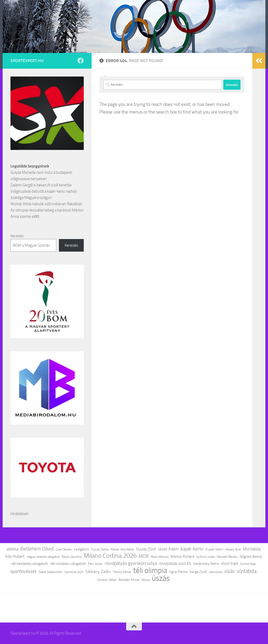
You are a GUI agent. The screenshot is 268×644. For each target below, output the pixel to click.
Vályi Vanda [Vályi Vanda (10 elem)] (216, 572)
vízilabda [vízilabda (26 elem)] (247, 571)
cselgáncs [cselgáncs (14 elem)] (82, 549)
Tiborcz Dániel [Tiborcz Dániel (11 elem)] (122, 572)
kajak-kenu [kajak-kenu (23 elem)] (192, 549)
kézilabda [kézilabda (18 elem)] (252, 549)
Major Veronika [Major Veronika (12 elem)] (72, 557)
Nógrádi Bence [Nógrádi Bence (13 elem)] (251, 556)
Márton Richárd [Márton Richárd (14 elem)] (182, 557)
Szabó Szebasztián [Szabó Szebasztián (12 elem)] (50, 572)
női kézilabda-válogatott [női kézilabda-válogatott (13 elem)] (30, 564)
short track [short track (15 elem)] (230, 564)
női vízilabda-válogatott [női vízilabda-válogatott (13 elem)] (68, 564)
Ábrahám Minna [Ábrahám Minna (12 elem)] (129, 580)
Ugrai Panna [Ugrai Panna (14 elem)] (178, 572)
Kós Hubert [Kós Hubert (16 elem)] (15, 556)
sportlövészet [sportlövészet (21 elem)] (23, 571)
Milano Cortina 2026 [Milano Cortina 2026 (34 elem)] (110, 556)
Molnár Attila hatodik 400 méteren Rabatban (46, 204)
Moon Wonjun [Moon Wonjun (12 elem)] (160, 557)
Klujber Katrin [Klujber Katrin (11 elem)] (214, 549)
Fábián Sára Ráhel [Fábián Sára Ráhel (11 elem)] (122, 549)
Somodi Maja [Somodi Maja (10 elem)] (248, 564)
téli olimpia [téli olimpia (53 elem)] (150, 570)
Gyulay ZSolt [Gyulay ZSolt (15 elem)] (146, 549)
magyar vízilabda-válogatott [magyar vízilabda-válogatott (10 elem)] (43, 557)
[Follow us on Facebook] (81, 61)
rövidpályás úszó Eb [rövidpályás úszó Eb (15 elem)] (175, 564)
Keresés (17, 236)
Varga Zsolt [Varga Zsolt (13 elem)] (198, 572)
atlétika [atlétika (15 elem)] (12, 549)
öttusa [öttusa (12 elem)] (146, 580)
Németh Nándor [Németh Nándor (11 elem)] (227, 557)
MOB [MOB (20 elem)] (144, 556)
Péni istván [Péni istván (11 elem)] (95, 564)
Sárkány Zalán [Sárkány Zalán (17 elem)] (98, 572)
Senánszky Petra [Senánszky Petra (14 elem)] (206, 564)
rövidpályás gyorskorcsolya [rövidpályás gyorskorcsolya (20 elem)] (131, 563)
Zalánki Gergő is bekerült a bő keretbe (41, 185)
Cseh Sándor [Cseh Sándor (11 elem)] (64, 549)
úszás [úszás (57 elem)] (161, 578)
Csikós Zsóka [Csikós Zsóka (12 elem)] (100, 549)
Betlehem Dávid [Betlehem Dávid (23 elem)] (37, 549)
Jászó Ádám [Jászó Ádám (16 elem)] (168, 549)
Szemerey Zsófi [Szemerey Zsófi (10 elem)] (74, 572)
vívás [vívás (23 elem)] (230, 571)
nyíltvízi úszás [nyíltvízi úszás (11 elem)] (206, 557)
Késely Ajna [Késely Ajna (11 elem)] (233, 549)
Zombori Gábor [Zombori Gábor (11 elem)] (107, 580)
